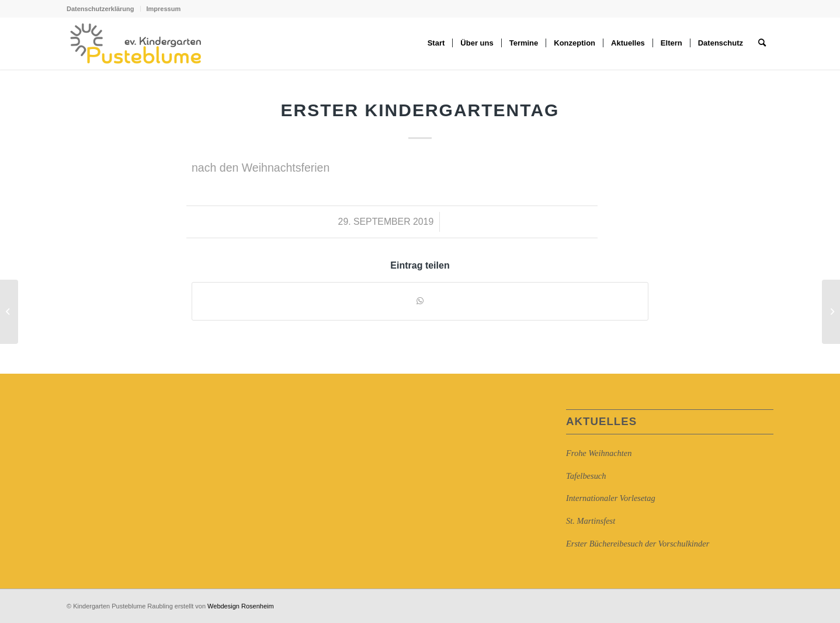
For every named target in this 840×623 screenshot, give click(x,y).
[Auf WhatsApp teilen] (420, 301)
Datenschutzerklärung (100, 9)
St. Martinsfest (591, 521)
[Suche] (762, 43)
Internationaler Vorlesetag (611, 498)
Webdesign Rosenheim (241, 606)
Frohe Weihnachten (599, 453)
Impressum (164, 9)
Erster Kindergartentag (420, 110)
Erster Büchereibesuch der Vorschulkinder (638, 544)
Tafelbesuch (586, 476)
